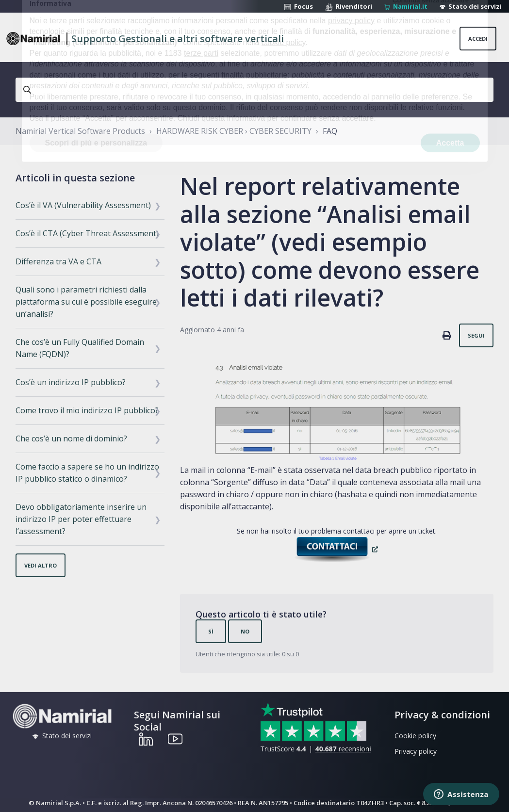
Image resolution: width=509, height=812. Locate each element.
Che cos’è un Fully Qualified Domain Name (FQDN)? (80, 348)
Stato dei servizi (471, 6)
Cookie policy (415, 736)
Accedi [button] (478, 39)
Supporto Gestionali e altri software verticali (178, 39)
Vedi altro (41, 565)
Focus (298, 6)
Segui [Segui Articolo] (476, 335)
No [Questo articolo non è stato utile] (245, 631)
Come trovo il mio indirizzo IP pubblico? (87, 410)
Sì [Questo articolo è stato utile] (211, 631)
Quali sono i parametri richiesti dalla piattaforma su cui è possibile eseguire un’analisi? (86, 302)
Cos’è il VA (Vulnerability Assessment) (83, 205)
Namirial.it (406, 6)
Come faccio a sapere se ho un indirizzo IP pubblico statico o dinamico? (87, 473)
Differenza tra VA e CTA (58, 261)
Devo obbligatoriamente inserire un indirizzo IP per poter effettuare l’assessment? (81, 519)
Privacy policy (416, 751)
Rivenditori (349, 6)
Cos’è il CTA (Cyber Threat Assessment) (87, 233)
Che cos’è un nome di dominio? (71, 438)
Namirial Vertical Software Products (80, 131)
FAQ (330, 131)
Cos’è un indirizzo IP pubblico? (71, 382)
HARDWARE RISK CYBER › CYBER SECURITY (234, 131)
